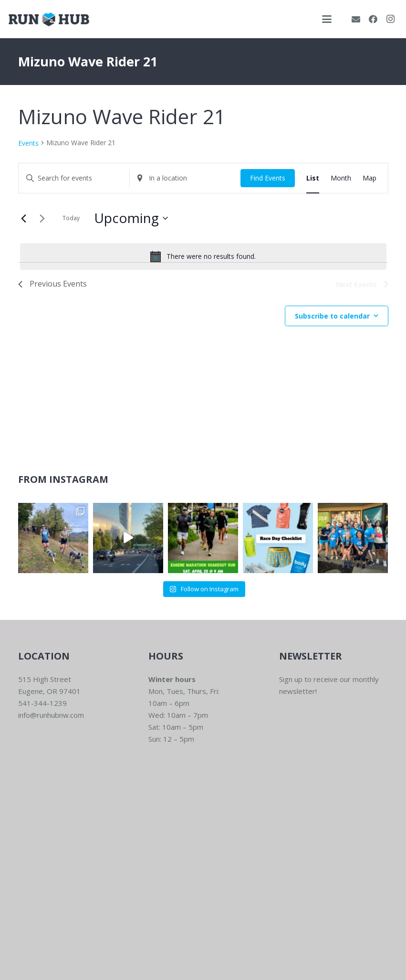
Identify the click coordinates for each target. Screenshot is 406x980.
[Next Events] (42, 218)
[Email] (356, 19)
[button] (327, 19)
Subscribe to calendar (332, 316)
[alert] (203, 256)
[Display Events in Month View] (341, 178)
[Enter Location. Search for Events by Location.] (185, 178)
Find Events (268, 178)
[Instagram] (390, 19)
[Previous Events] (24, 218)
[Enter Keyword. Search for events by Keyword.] (74, 178)
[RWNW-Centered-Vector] (49, 19)
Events (28, 143)
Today (71, 218)
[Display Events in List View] (313, 178)
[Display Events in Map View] (370, 178)
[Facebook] (373, 19)
